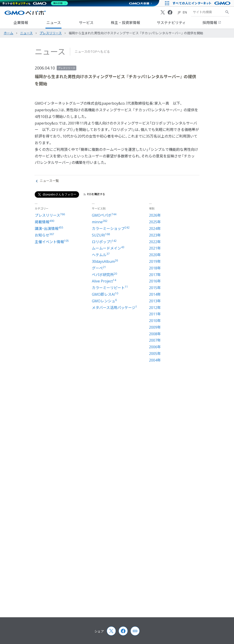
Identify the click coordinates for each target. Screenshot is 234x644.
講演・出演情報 (49, 229)
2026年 (155, 215)
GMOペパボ (104, 215)
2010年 (155, 321)
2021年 (155, 248)
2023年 (155, 235)
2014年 (155, 294)
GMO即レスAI (105, 294)
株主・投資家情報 (125, 23)
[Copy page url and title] (135, 631)
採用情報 (212, 23)
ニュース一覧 (47, 181)
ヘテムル (101, 255)
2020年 (155, 255)
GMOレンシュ (104, 301)
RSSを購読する (94, 194)
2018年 (155, 268)
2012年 (155, 308)
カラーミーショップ (111, 229)
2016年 (155, 281)
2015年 (155, 288)
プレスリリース (66, 68)
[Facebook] (170, 12)
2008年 (155, 334)
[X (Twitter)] (163, 12)
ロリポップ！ (104, 242)
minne (100, 222)
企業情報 (21, 23)
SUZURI (101, 235)
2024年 (155, 229)
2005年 (155, 354)
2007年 (155, 340)
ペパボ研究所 (104, 275)
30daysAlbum (105, 261)
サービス (86, 23)
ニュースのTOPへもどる (92, 52)
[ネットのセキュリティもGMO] (35, 3)
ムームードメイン (108, 248)
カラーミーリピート (110, 288)
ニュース (54, 23)
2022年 (155, 242)
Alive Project (104, 281)
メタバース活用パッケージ (114, 308)
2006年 (155, 347)
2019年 (155, 261)
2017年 (155, 275)
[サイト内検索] (227, 12)
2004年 (155, 360)
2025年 (155, 222)
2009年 (155, 327)
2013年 (155, 301)
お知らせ (44, 235)
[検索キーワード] (208, 12)
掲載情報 (44, 222)
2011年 (155, 314)
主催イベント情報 (52, 242)
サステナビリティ (171, 23)
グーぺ (99, 268)
